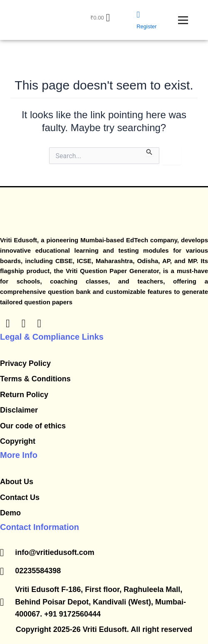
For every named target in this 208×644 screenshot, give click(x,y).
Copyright (18, 441)
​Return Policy (24, 395)
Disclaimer (19, 410)
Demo (10, 513)
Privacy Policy (25, 363)
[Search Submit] (149, 152)
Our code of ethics (33, 426)
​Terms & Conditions (35, 379)
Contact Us (20, 497)
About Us (17, 482)
